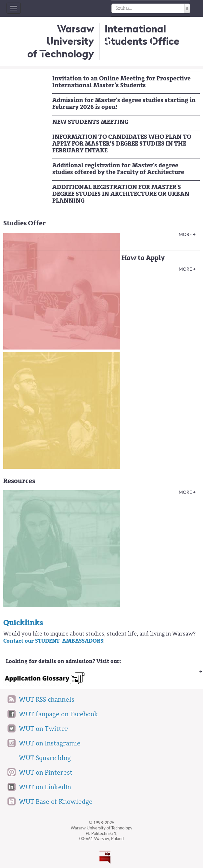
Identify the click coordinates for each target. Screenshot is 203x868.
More (185, 234)
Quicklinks (23, 623)
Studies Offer (25, 223)
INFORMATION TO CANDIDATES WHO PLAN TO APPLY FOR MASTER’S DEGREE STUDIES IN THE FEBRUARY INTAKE (122, 144)
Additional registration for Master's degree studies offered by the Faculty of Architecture (118, 169)
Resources (19, 481)
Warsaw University (61, 41)
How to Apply (143, 258)
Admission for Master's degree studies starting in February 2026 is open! (124, 104)
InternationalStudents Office (142, 35)
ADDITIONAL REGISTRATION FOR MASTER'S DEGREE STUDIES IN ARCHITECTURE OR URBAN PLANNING (121, 194)
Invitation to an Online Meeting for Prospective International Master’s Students (121, 82)
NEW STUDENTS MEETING (90, 122)
